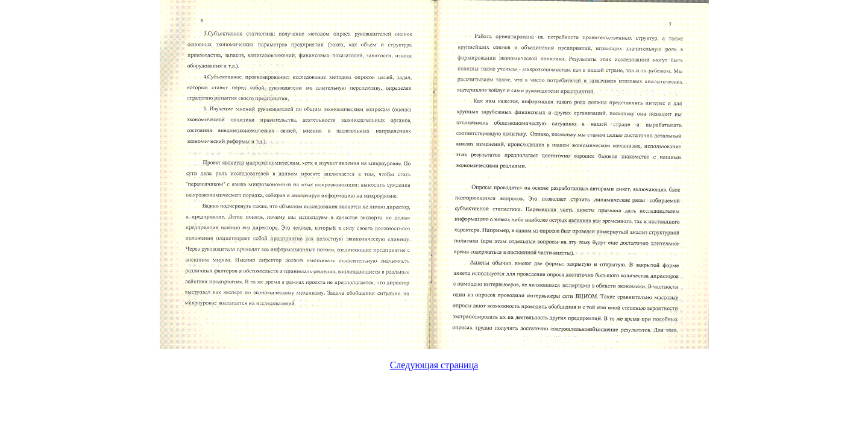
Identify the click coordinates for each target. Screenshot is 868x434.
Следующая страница (434, 365)
